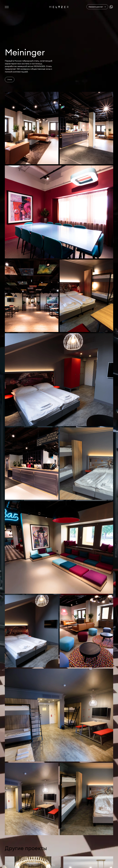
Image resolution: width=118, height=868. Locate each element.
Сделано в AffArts (104, 858)
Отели (10, 79)
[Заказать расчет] (97, 7)
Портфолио (10, 852)
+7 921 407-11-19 (105, 849)
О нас (8, 842)
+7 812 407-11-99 (105, 846)
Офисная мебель (13, 857)
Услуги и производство (16, 847)
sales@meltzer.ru (106, 842)
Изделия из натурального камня (20, 862)
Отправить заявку (100, 831)
